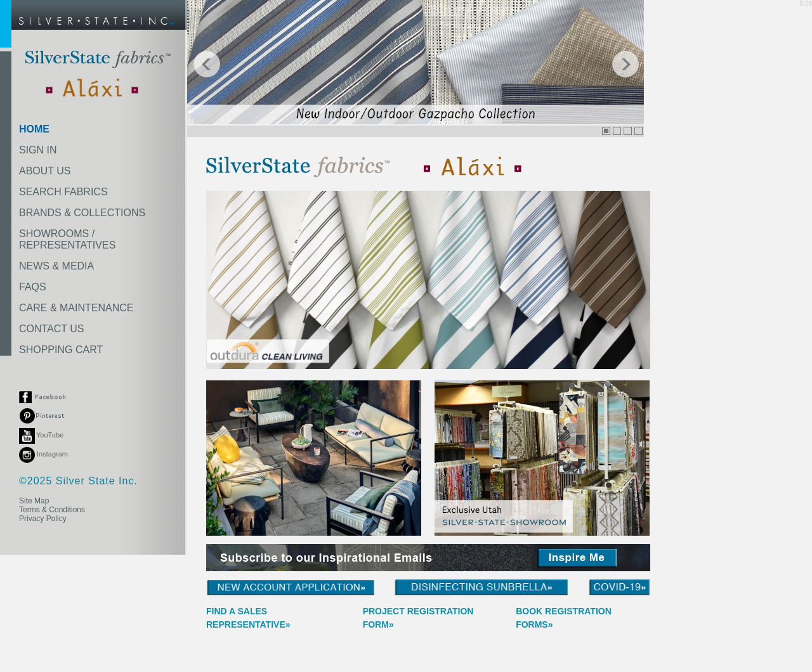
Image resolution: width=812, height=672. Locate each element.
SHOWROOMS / (67, 239)
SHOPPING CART (61, 350)
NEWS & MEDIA (56, 266)
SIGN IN (38, 150)
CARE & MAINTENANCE (76, 308)
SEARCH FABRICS (63, 192)
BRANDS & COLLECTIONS (82, 213)
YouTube (41, 435)
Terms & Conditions (52, 510)
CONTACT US (52, 329)
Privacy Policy (43, 519)
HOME (34, 129)
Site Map (34, 501)
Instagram (43, 454)
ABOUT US (45, 171)
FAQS (33, 287)
